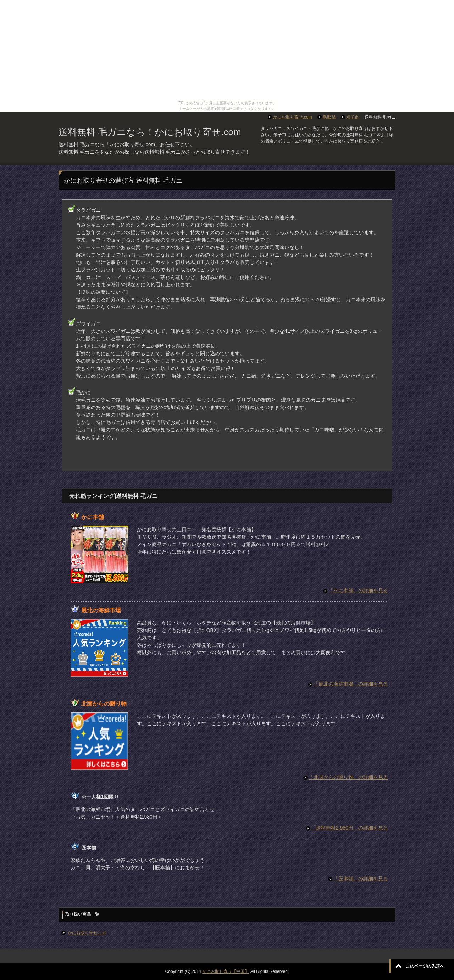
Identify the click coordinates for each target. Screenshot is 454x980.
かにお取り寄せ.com (87, 933)
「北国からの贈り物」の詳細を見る (348, 777)
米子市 (353, 117)
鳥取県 (329, 117)
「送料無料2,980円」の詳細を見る (350, 828)
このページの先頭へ (425, 966)
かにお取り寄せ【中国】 (226, 971)
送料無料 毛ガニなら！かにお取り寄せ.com (150, 132)
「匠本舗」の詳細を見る (361, 879)
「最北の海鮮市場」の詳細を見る (351, 684)
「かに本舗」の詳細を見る (358, 590)
